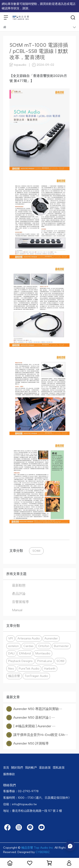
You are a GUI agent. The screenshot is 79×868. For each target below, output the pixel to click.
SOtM (36, 551)
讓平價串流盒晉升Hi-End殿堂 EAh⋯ (37, 735)
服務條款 (9, 774)
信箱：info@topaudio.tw (20, 804)
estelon (13, 646)
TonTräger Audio (36, 676)
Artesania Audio (29, 638)
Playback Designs (20, 661)
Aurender (51, 638)
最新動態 (19, 585)
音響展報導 (20, 602)
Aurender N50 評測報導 (27, 743)
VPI (11, 638)
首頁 (6, 768)
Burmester (61, 646)
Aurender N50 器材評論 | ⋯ (31, 718)
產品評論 (19, 594)
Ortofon (44, 646)
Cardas (28, 646)
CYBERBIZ (43, 852)
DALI (11, 653)
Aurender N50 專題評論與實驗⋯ (34, 709)
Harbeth (50, 668)
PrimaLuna (45, 661)
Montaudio (43, 653)
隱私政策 (59, 768)
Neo (11, 668)
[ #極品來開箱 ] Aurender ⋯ (31, 726)
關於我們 (17, 768)
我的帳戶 (31, 768)
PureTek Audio (29, 668)
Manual (17, 610)
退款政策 (45, 768)
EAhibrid (25, 653)
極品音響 (14, 676)
